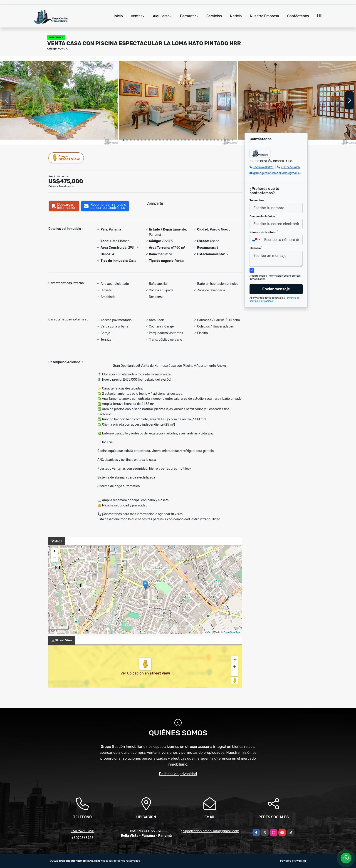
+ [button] (55, 552)
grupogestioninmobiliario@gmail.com (279, 173)
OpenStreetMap (232, 632)
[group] (59, 100)
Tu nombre (257, 200)
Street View (66, 158)
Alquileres (161, 16)
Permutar (188, 16)
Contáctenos (298, 16)
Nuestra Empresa (265, 16)
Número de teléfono (264, 232)
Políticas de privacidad (178, 774)
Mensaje (256, 248)
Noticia (236, 16)
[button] (124, 140)
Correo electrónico (263, 216)
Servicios (214, 16)
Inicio (118, 16)
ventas (137, 16)
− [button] (55, 558)
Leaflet (207, 632)
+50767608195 (263, 167)
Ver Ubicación (133, 673)
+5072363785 (290, 167)
